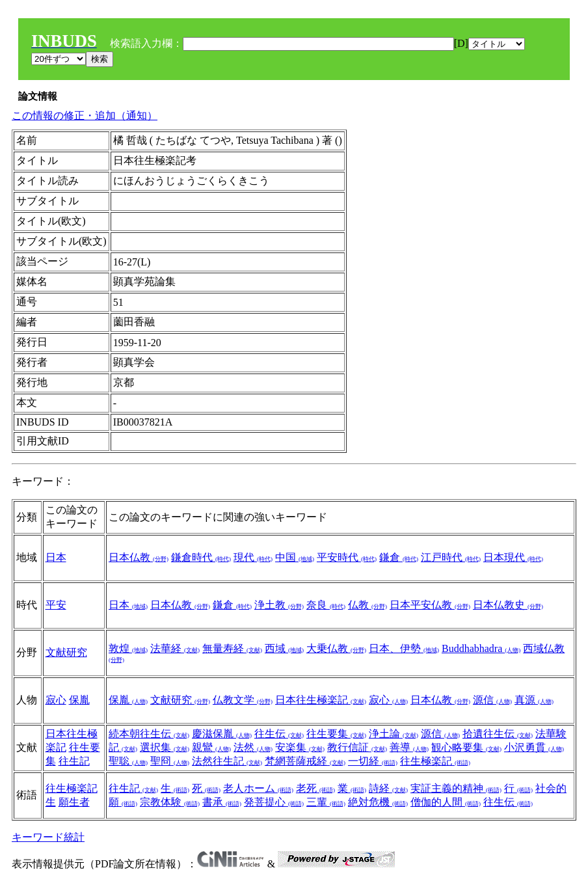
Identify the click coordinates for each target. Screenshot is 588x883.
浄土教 (279, 605)
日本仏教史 (508, 605)
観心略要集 (466, 747)
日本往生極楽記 (321, 700)
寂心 (56, 700)
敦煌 (128, 648)
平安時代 (347, 557)
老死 (315, 788)
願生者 (74, 802)
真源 (534, 700)
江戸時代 (451, 557)
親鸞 (211, 747)
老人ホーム (258, 788)
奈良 (326, 605)
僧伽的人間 (446, 802)
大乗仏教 (336, 648)
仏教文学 (243, 700)
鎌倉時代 (201, 557)
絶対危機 (378, 802)
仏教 (367, 605)
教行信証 (357, 747)
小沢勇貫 (534, 747)
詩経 (388, 788)
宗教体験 (170, 802)
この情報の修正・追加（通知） (85, 115)
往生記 (74, 761)
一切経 (373, 761)
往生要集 (336, 734)
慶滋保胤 (222, 734)
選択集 (165, 747)
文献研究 (66, 652)
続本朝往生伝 (149, 734)
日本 (56, 557)
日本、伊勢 (404, 648)
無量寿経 (232, 648)
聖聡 (128, 761)
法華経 (175, 648)
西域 (284, 648)
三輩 (326, 802)
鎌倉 (399, 557)
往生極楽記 (435, 761)
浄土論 (394, 734)
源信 (492, 700)
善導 (409, 747)
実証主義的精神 (456, 788)
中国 (295, 557)
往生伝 (279, 734)
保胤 (79, 700)
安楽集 (300, 747)
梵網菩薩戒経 (305, 761)
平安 (56, 605)
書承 (222, 802)
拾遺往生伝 (498, 734)
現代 (253, 557)
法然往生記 (227, 761)
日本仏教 (139, 557)
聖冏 (170, 761)
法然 (253, 747)
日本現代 (513, 557)
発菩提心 (274, 802)
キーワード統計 (48, 837)
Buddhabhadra (481, 648)
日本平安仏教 (430, 605)
